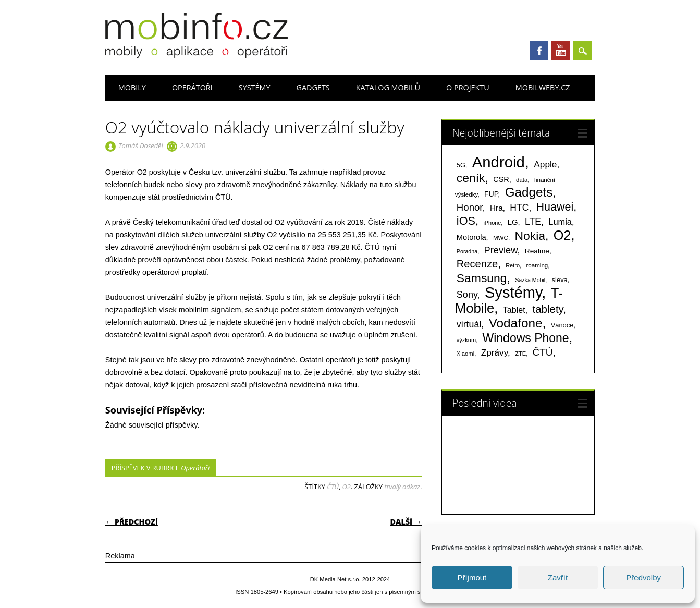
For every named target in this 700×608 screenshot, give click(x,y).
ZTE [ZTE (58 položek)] (520, 354)
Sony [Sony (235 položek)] (467, 295)
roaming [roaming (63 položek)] (537, 265)
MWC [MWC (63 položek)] (501, 238)
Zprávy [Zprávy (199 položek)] (494, 352)
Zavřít (558, 577)
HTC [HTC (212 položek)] (519, 208)
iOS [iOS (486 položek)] (466, 221)
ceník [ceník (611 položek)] (471, 178)
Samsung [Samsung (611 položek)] (482, 278)
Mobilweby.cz (543, 87)
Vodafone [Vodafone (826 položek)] (516, 323)
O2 (347, 487)
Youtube (561, 51)
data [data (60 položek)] (522, 180)
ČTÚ (333, 487)
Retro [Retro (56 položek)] (513, 265)
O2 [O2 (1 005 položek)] (562, 235)
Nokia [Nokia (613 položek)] (530, 236)
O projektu (468, 87)
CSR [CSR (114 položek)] (501, 179)
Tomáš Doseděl (140, 145)
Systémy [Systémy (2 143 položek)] (513, 293)
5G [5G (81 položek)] (461, 165)
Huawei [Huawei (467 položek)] (555, 207)
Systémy (255, 87)
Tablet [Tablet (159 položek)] (514, 310)
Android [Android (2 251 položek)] (499, 162)
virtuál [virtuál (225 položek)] (469, 324)
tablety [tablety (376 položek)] (548, 309)
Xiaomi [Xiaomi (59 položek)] (465, 354)
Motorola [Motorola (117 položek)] (471, 237)
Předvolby (643, 577)
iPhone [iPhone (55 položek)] (492, 223)
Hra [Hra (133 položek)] (496, 208)
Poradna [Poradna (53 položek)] (467, 251)
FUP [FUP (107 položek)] (491, 194)
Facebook (539, 51)
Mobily (132, 87)
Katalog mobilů (388, 87)
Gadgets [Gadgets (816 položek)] (529, 192)
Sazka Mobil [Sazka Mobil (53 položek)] (530, 280)
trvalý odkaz (402, 487)
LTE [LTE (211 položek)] (533, 222)
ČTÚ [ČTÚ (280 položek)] (543, 352)
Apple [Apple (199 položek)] (545, 164)
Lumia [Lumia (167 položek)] (560, 222)
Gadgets (313, 87)
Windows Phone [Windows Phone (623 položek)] (526, 338)
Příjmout (472, 577)
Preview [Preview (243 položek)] (500, 250)
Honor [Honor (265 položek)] (470, 207)
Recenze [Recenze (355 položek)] (477, 264)
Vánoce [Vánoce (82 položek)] (562, 325)
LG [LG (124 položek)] (513, 222)
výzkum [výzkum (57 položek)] (466, 340)
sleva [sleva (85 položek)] (560, 280)
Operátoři (192, 87)
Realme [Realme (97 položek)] (537, 251)
